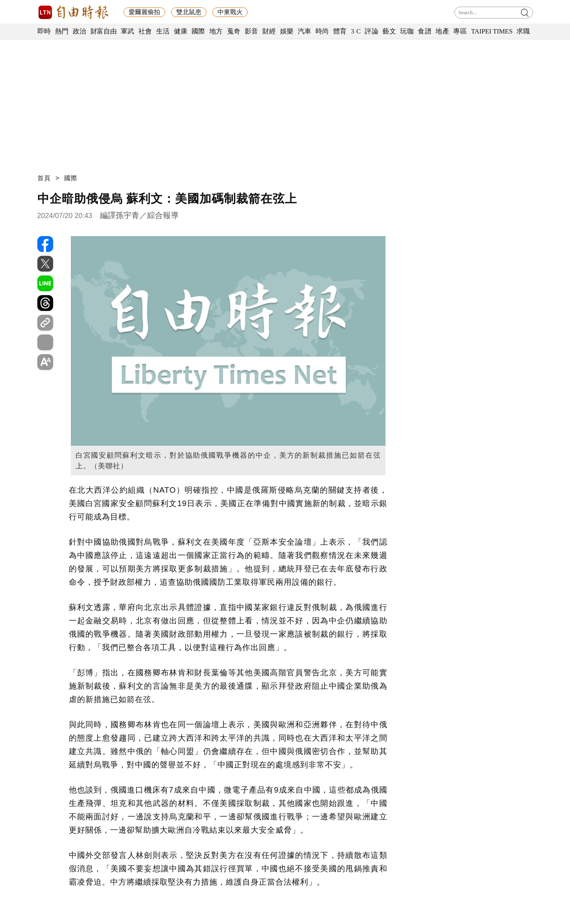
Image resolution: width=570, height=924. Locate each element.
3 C (356, 31)
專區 (460, 31)
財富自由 (104, 31)
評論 (372, 31)
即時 (44, 31)
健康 (181, 31)
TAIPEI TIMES (492, 31)
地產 (442, 31)
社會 (145, 31)
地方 (216, 31)
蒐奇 (234, 31)
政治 (80, 31)
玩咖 (407, 31)
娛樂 (287, 31)
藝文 (389, 31)
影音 (252, 31)
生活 (163, 31)
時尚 (322, 31)
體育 (340, 31)
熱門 (62, 31)
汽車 (305, 31)
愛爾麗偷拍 (144, 12)
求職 (523, 31)
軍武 (128, 31)
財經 (269, 31)
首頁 (44, 178)
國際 (198, 31)
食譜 (425, 31)
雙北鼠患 (189, 12)
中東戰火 (230, 12)
